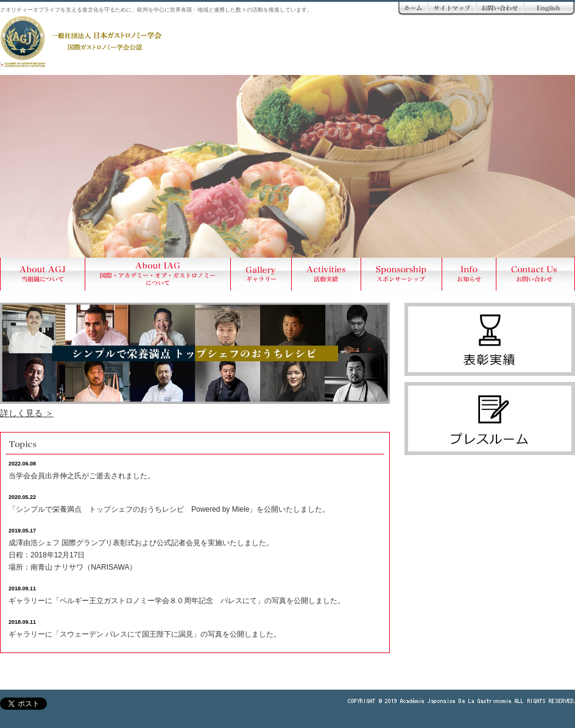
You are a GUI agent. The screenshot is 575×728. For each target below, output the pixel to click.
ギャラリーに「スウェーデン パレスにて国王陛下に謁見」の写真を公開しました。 (145, 634)
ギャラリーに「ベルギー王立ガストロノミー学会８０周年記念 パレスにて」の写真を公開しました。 (177, 601)
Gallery (261, 274)
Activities (326, 274)
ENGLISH (549, 9)
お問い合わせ (500, 9)
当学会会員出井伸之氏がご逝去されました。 (82, 476)
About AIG (158, 274)
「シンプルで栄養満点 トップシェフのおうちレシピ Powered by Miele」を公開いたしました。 (169, 509)
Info (469, 274)
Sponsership (402, 274)
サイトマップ (452, 9)
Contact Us (536, 274)
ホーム (413, 9)
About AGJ (43, 274)
